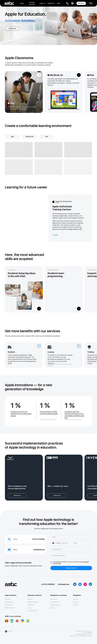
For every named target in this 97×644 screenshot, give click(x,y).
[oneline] (71, 549)
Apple (22, 3)
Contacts (76, 605)
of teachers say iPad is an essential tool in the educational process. (21, 414)
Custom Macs (9, 605)
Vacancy (76, 602)
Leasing (53, 608)
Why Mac (8, 599)
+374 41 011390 (38, 539)
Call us (15, 539)
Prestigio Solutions (33, 602)
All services (54, 599)
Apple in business (10, 608)
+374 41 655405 (48, 584)
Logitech (42, 3)
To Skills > (55, 235)
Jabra (59, 3)
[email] (82, 543)
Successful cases (33, 611)
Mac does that (9, 602)
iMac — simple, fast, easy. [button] (58, 486)
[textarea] (71, 556)
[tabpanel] (48, 158)
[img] (24, 92)
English (10, 631)
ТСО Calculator (55, 602)
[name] (71, 537)
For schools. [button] (12, 270)
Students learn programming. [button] (56, 275)
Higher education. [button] (53, 270)
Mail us (15, 550)
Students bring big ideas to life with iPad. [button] (22, 275)
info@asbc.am (39, 550)
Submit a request (71, 568)
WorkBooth (51, 3)
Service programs (55, 605)
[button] (91, 3)
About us (76, 599)
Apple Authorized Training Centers (62, 208)
